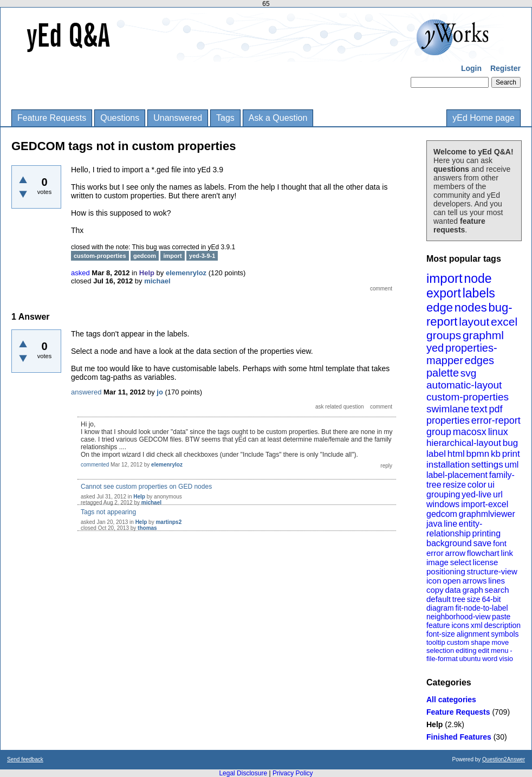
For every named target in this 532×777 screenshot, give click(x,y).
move (500, 642)
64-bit (491, 599)
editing (466, 650)
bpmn (478, 454)
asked (80, 273)
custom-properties (468, 397)
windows (443, 504)
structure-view (492, 571)
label (436, 454)
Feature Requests (52, 118)
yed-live (476, 494)
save (482, 543)
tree (459, 599)
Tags (225, 118)
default (439, 599)
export (444, 293)
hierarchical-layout (464, 443)
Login (471, 68)
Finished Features (459, 737)
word (490, 659)
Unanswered (178, 118)
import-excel (485, 504)
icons (460, 625)
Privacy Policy (293, 773)
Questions (120, 118)
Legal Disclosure (243, 773)
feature (438, 625)
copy (435, 590)
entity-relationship (454, 529)
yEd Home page (484, 118)
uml (511, 465)
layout (474, 322)
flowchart (483, 553)
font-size (441, 634)
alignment (473, 634)
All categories (451, 700)
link (507, 553)
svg (469, 373)
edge (440, 307)
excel (504, 322)
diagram (440, 608)
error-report (496, 420)
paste (501, 617)
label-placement (457, 475)
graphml (483, 335)
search (497, 590)
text (479, 409)
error (435, 553)
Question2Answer (504, 759)
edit (484, 650)
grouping (443, 494)
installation (448, 465)
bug (510, 443)
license (486, 562)
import (445, 278)
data (453, 590)
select (461, 562)
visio (506, 659)
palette (443, 373)
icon (434, 581)
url (498, 494)
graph (472, 590)
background (449, 543)
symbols (505, 634)
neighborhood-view (458, 617)
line (450, 524)
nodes (471, 307)
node (478, 279)
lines (497, 581)
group (439, 432)
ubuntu (470, 659)
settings (487, 465)
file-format (442, 659)
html (456, 454)
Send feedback (25, 759)
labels (479, 293)
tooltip (436, 642)
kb (496, 454)
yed (435, 348)
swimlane (448, 409)
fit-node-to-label (481, 608)
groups (444, 335)
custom (458, 642)
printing (486, 533)
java (434, 524)
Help (434, 724)
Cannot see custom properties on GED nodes (146, 487)
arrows (474, 581)
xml (477, 625)
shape (480, 642)
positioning (446, 571)
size (474, 599)
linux (498, 432)
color (477, 485)
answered (86, 392)
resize (454, 485)
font (500, 543)
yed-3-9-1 (202, 256)
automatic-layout (464, 385)
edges (480, 360)
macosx (470, 432)
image (437, 562)
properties (448, 420)
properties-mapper (462, 354)
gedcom (442, 514)
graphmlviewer (487, 514)
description (502, 625)
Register (505, 68)
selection (440, 650)
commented (95, 465)
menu (500, 650)
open (452, 581)
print (511, 454)
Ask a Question (278, 118)
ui (491, 485)
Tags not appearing (108, 512)
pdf (495, 409)
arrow (455, 553)
